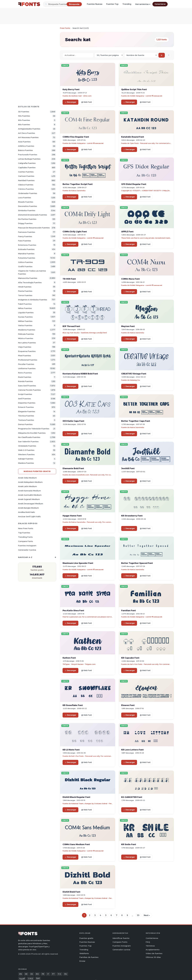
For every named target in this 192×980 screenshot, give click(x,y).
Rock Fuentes (25, 377)
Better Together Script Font (78, 184)
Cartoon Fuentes (26, 176)
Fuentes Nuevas (95, 4)
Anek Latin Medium (27, 486)
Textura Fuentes (26, 420)
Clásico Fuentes (26, 185)
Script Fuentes (25, 394)
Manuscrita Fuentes (28, 278)
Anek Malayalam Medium (30, 482)
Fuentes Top (112, 4)
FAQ (148, 942)
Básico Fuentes (25, 150)
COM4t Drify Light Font (75, 232)
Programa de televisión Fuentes (34, 429)
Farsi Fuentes (25, 241)
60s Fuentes (24, 120)
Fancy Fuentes (25, 236)
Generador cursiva (27, 550)
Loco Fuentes (25, 198)
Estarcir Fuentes (26, 407)
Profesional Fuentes (28, 360)
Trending (127, 4)
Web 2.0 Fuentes (26, 450)
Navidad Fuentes (26, 180)
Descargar (70, 102)
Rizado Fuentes (26, 202)
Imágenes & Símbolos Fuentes (33, 300)
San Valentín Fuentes (28, 442)
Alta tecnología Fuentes (30, 282)
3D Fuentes (24, 112)
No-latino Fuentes (27, 343)
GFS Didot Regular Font (134, 184)
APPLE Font (127, 232)
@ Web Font (86, 102)
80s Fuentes (24, 124)
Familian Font (129, 611)
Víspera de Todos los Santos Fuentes (32, 272)
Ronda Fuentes (25, 381)
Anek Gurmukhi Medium (30, 495)
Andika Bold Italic (27, 512)
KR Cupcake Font (130, 658)
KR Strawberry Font (132, 516)
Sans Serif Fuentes (27, 386)
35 (138, 915)
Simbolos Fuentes (27, 210)
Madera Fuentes (26, 463)
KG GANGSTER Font (132, 797)
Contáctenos (152, 938)
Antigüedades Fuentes (29, 129)
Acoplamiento (153, 950)
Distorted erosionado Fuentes (33, 215)
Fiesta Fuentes (25, 291)
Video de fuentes (154, 953)
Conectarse (160, 4)
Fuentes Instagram (27, 546)
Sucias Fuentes (25, 317)
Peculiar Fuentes (26, 364)
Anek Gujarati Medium (29, 499)
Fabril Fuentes (25, 304)
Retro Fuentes (25, 373)
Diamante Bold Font (73, 468)
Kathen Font (69, 658)
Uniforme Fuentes (27, 368)
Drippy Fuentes (25, 223)
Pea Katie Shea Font (73, 611)
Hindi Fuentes (25, 287)
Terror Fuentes (25, 295)
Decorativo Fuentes (28, 206)
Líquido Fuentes (26, 313)
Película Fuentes (26, 334)
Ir (162, 55)
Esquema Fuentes (27, 351)
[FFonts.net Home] (29, 4)
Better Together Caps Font (136, 421)
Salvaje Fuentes (26, 459)
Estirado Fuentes (26, 249)
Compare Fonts (26, 541)
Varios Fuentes (25, 325)
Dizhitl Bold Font (71, 892)
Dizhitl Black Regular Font (76, 797)
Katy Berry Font (71, 89)
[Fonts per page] (109, 55)
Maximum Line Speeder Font (78, 563)
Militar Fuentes (25, 321)
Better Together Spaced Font (137, 563)
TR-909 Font (69, 279)
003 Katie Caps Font (73, 421)
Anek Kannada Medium (30, 491)
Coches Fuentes (26, 172)
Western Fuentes (26, 454)
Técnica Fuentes (26, 416)
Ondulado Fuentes (27, 446)
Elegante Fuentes (27, 411)
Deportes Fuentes (27, 403)
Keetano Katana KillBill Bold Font (80, 374)
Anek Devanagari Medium (31, 504)
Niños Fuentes (25, 308)
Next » (147, 915)
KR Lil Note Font (71, 750)
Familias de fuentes (89, 957)
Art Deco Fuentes (27, 133)
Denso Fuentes (25, 424)
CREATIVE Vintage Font (134, 374)
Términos (150, 946)
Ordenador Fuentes (28, 193)
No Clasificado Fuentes (29, 437)
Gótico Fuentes (25, 262)
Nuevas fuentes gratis (37, 471)
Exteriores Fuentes (27, 245)
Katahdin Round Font (133, 137)
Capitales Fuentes (27, 167)
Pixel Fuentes (25, 356)
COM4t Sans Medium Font (76, 844)
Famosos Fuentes (27, 232)
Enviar (82, 961)
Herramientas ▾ (143, 4)
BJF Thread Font (71, 326)
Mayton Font (128, 326)
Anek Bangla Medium (28, 508)
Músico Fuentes (26, 338)
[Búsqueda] (63, 4)
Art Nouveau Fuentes (28, 137)
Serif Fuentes (24, 399)
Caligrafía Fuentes (27, 163)
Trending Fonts (25, 537)
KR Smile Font (129, 844)
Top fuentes (24, 533)
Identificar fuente (121, 938)
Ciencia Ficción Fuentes (29, 390)
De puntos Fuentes (27, 219)
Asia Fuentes (24, 142)
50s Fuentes (24, 116)
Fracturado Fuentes (28, 155)
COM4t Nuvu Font (130, 279)
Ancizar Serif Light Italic (29, 516)
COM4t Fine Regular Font (76, 137)
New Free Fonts (26, 528)
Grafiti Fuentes (25, 266)
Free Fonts (65, 28)
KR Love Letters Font (132, 750)
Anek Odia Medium (27, 478)
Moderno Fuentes (27, 330)
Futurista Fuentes (27, 258)
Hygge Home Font (72, 516)
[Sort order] (141, 55)
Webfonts (84, 953)
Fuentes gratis (86, 938)
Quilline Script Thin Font (134, 89)
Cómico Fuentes (26, 189)
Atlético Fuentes (26, 146)
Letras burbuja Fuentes (29, 159)
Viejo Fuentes (25, 347)
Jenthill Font (128, 468)
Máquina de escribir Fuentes (32, 433)
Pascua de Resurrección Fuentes (34, 228)
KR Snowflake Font (73, 705)
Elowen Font (128, 705)
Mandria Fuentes (26, 254)
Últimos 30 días (153, 957)
